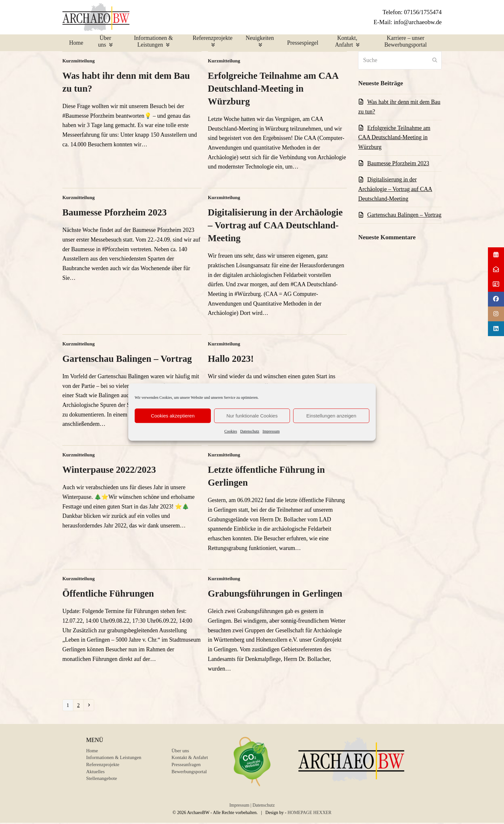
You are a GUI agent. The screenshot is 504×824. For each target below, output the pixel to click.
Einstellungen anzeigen (331, 416)
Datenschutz (250, 431)
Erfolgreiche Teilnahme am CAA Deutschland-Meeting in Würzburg (273, 89)
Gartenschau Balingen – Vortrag (127, 360)
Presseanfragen (186, 767)
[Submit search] (435, 61)
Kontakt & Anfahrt (190, 760)
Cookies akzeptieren (173, 416)
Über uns (180, 753)
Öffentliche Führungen (108, 594)
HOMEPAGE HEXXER (309, 815)
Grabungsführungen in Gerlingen (275, 594)
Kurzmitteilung (79, 62)
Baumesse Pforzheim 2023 (114, 213)
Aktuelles (95, 774)
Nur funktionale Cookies (252, 416)
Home (92, 753)
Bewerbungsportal (189, 774)
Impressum (271, 431)
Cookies (231, 431)
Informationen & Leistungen (114, 760)
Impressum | (240, 808)
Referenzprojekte (103, 767)
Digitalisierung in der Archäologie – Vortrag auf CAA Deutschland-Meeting (275, 226)
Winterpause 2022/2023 (109, 471)
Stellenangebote (102, 781)
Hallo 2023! (231, 360)
